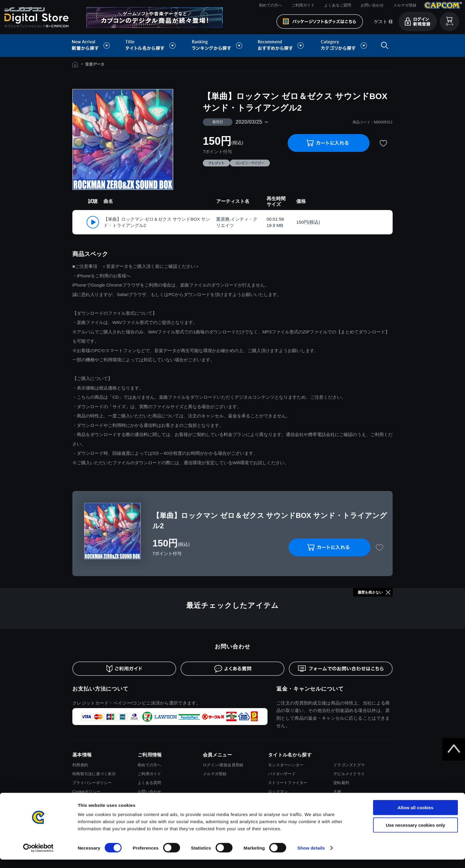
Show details (311, 856)
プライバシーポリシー (92, 783)
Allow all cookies (416, 816)
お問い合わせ (372, 5)
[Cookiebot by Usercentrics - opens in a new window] (38, 856)
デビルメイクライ (349, 774)
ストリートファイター (288, 783)
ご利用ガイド (303, 5)
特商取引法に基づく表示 (94, 774)
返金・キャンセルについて (310, 689)
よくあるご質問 (338, 5)
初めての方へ (270, 5)
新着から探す (95, 46)
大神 (337, 792)
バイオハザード (282, 774)
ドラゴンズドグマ (349, 765)
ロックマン (278, 792)
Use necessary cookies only (415, 833)
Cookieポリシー (86, 792)
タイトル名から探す (151, 46)
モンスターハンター (286, 765)
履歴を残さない (370, 592)
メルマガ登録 (405, 5)
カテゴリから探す (344, 46)
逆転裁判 (341, 783)
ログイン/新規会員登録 (223, 765)
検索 (383, 46)
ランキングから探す (218, 46)
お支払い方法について (100, 689)
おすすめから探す (282, 46)
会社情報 (80, 801)
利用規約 (80, 765)
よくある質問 (149, 783)
